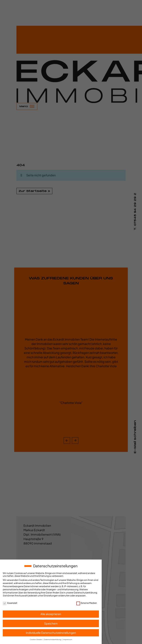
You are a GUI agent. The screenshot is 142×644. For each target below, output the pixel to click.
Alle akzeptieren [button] (51, 614)
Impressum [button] (68, 639)
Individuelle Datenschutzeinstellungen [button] (51, 633)
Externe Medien (87, 603)
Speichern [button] (51, 623)
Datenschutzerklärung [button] (53, 639)
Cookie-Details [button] (36, 639)
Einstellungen (51, 596)
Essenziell (10, 603)
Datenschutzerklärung (85, 593)
